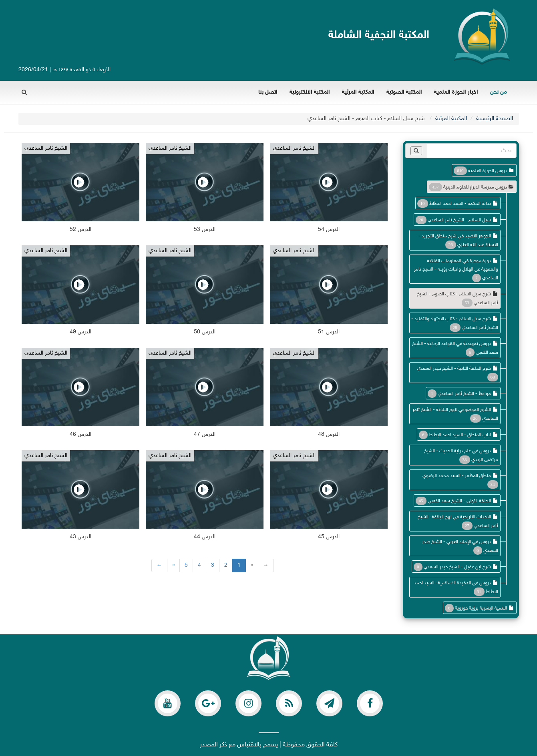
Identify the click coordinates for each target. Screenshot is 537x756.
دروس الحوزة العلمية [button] (488, 171)
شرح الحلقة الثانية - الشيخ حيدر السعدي (454, 369)
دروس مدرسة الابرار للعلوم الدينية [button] (475, 187)
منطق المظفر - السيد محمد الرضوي (457, 476)
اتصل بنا (268, 92)
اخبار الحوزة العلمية (456, 92)
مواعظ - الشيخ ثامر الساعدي (464, 394)
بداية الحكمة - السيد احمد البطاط (460, 204)
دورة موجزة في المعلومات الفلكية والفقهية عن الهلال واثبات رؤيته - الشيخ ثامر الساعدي (456, 270)
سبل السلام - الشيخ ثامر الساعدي (459, 220)
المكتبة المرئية (358, 92)
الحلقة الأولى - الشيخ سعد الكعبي (459, 501)
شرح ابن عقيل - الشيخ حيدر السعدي (457, 567)
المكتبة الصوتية (404, 92)
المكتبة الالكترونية (310, 92)
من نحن (499, 92)
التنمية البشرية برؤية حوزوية (481, 608)
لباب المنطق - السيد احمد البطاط (460, 435)
